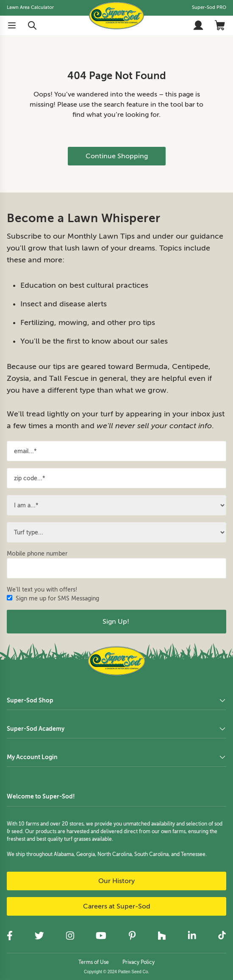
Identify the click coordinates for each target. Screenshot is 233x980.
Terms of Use (94, 962)
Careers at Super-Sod (117, 906)
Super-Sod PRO (209, 7)
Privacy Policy (139, 962)
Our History (116, 881)
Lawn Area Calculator (30, 7)
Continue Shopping (117, 156)
